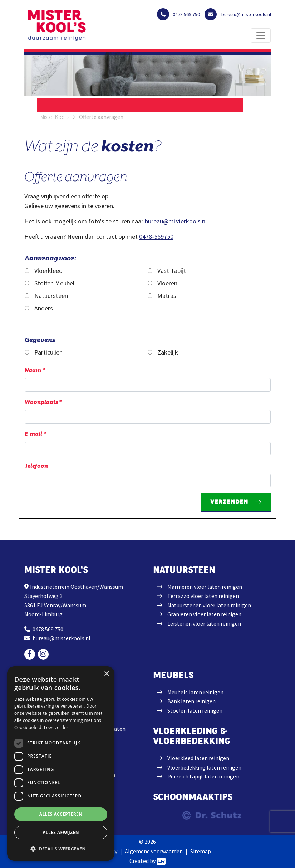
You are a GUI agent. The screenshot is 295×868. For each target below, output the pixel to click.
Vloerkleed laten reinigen (198, 758)
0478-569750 (156, 237)
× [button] (106, 674)
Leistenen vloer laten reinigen (204, 623)
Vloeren (163, 283)
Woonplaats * (43, 402)
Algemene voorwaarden (154, 851)
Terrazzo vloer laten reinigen (203, 596)
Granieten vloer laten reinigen (204, 614)
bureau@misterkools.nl (176, 221)
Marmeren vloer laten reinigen (205, 587)
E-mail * (35, 434)
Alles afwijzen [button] (61, 832)
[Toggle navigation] (261, 35)
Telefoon (36, 466)
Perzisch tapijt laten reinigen (203, 776)
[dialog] (61, 764)
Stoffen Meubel (50, 283)
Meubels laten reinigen (195, 692)
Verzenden (229, 502)
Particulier (43, 352)
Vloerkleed (44, 271)
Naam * (35, 370)
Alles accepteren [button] (61, 814)
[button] (61, 849)
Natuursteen (46, 296)
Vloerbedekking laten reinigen (204, 767)
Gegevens (40, 340)
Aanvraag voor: (50, 258)
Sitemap (201, 851)
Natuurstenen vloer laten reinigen (209, 605)
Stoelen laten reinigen (195, 710)
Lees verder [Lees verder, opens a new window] (56, 727)
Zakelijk (163, 352)
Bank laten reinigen (191, 701)
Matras (162, 296)
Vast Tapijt (167, 271)
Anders (39, 308)
